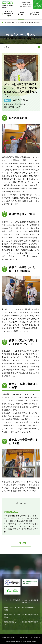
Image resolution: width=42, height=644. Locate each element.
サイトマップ (35, 638)
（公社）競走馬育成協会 (12, 600)
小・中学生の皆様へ (26, 6)
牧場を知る (22, 14)
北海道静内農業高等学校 (30, 622)
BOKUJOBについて (26, 2)
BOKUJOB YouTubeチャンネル (8, 14)
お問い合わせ (23, 638)
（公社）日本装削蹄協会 (30, 615)
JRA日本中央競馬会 (28, 607)
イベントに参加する (36, 14)
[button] (37, 4)
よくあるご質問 (27, 4)
